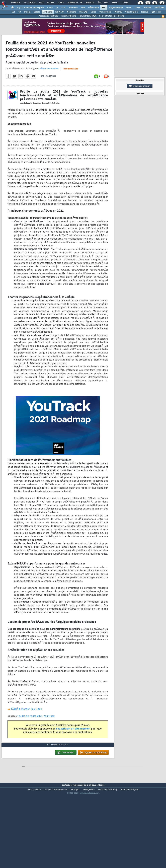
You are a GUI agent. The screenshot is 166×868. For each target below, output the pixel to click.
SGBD (129, 8)
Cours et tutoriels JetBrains (112, 16)
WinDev (118, 12)
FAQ (41, 3)
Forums (15, 3)
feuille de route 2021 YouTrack (36, 727)
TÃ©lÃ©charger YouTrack (26, 720)
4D (20, 12)
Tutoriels (29, 3)
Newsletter (75, 3)
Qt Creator (156, 12)
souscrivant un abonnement (73, 740)
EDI (104, 8)
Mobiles (147, 8)
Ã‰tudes (103, 3)
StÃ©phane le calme (48, 80)
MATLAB (83, 12)
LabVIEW (59, 12)
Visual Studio (105, 12)
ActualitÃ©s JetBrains (48, 16)
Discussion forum (140, 86)
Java (83, 8)
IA (57, 8)
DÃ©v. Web (93, 8)
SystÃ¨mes (159, 8)
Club (125, 3)
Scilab (93, 12)
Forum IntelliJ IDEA (88, 16)
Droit (115, 3)
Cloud (50, 8)
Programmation (116, 8)
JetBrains (48, 12)
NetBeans (71, 12)
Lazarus (145, 12)
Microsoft (73, 8)
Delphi (27, 12)
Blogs (51, 3)
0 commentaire (71, 80)
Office (138, 8)
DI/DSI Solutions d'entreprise (30, 8)
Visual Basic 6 (132, 12)
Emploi (90, 3)
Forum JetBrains (68, 16)
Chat (61, 3)
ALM (63, 8)
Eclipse (37, 12)
